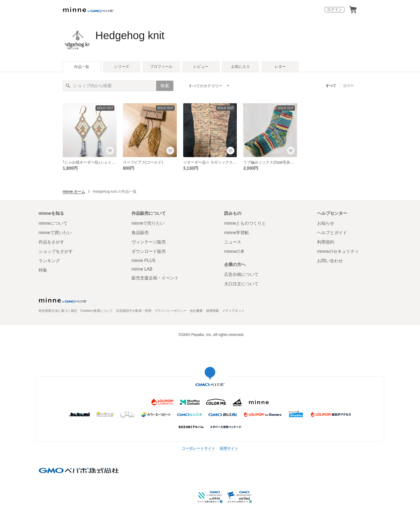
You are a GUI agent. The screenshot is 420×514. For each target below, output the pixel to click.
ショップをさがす (56, 251)
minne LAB (142, 269)
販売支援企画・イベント (155, 278)
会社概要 (196, 311)
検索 (165, 86)
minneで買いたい (55, 233)
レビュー (201, 66)
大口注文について (241, 284)
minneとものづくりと (245, 223)
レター (280, 66)
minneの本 (234, 251)
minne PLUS (144, 260)
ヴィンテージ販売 (149, 242)
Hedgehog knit (130, 35)
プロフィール (161, 66)
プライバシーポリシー (171, 311)
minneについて (53, 223)
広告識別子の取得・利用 (134, 311)
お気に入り (241, 66)
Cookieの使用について (97, 311)
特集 (43, 270)
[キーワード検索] (110, 86)
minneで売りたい (148, 223)
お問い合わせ (330, 261)
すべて (331, 86)
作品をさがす (51, 242)
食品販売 (140, 233)
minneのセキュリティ (338, 251)
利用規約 (326, 242)
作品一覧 (82, 67)
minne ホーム (74, 191)
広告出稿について (241, 274)
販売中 (349, 86)
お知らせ (326, 223)
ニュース (233, 242)
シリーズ (122, 66)
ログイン (335, 9)
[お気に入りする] (110, 151)
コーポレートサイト (198, 448)
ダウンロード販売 (149, 251)
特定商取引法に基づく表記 (58, 311)
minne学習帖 (237, 233)
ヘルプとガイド (332, 233)
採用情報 (212, 311)
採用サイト (229, 448)
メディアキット (233, 311)
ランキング (49, 261)
